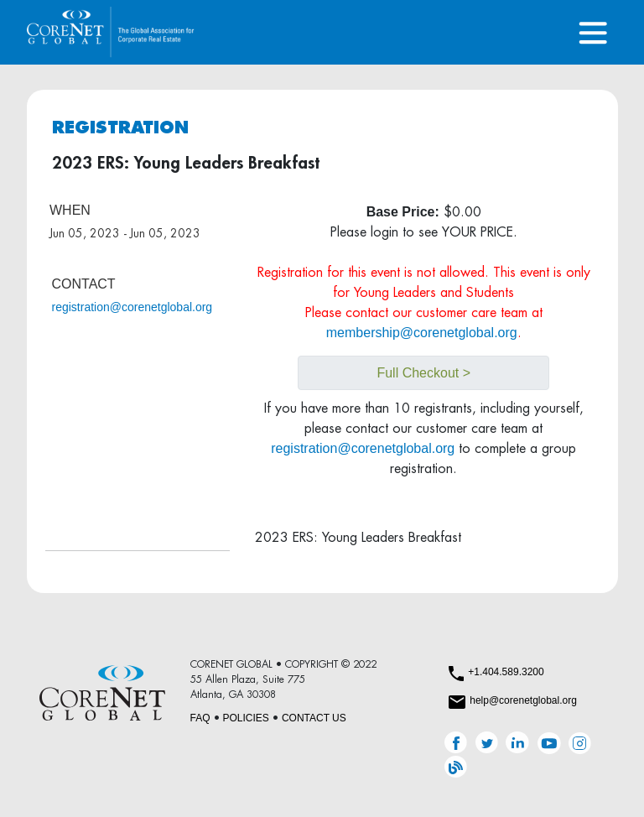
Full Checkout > (423, 373)
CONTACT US (314, 718)
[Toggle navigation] (593, 32)
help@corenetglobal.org (523, 700)
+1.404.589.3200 (506, 672)
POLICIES (246, 718)
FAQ (200, 718)
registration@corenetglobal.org (132, 307)
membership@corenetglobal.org (422, 333)
